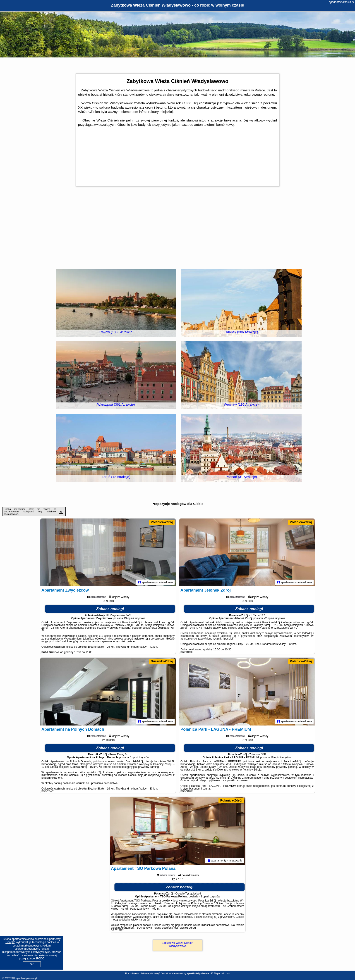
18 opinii (276, 757)
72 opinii (269, 618)
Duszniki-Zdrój (162, 661)
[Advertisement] (177, 232)
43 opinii (204, 897)
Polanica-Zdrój (162, 522)
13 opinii (129, 618)
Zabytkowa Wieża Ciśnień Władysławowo (177, 944)
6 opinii (134, 757)
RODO (40, 959)
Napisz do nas (222, 973)
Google (10, 942)
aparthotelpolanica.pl (341, 2)
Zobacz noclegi (110, 609)
